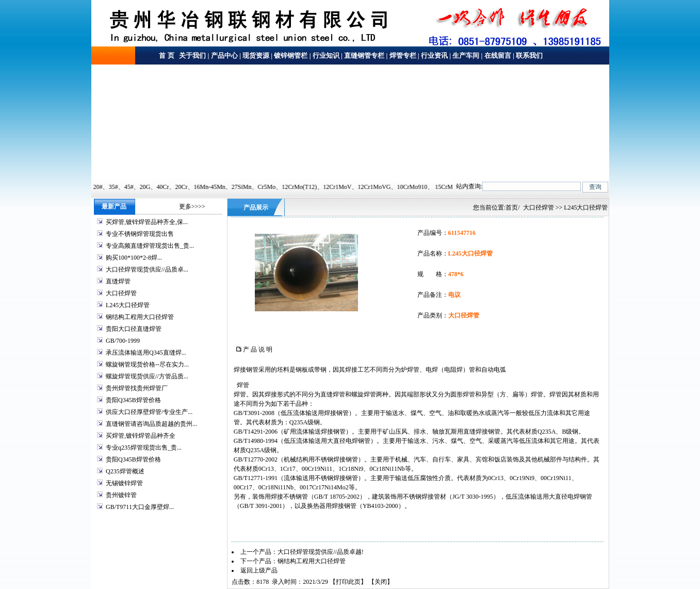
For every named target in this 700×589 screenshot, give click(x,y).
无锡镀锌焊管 (124, 483)
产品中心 (224, 55)
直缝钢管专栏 (364, 55)
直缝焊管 (118, 281)
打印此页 (348, 582)
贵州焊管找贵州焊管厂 (137, 388)
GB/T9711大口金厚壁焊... (140, 507)
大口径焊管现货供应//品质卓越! (321, 552)
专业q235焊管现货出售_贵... (144, 448)
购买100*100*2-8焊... (134, 258)
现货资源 (256, 55)
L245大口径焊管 (128, 305)
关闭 (381, 582)
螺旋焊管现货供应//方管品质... (147, 376)
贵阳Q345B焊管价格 (133, 400)
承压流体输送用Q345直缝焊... (146, 353)
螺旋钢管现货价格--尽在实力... (147, 364)
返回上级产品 (259, 570)
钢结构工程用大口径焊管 (140, 317)
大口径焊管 (121, 293)
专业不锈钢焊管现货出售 (140, 234)
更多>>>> (192, 206)
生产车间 (466, 55)
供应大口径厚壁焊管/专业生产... (149, 412)
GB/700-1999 (123, 341)
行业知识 (326, 55)
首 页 (166, 55)
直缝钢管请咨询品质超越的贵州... (151, 424)
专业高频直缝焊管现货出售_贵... (150, 246)
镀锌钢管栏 (291, 55)
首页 (512, 208)
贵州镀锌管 (121, 495)
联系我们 (529, 55)
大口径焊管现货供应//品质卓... (147, 269)
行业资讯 (434, 55)
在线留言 (498, 55)
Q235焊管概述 (125, 471)
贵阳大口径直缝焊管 (134, 329)
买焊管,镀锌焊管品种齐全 (141, 436)
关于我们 (192, 55)
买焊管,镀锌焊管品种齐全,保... (147, 222)
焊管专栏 (403, 55)
